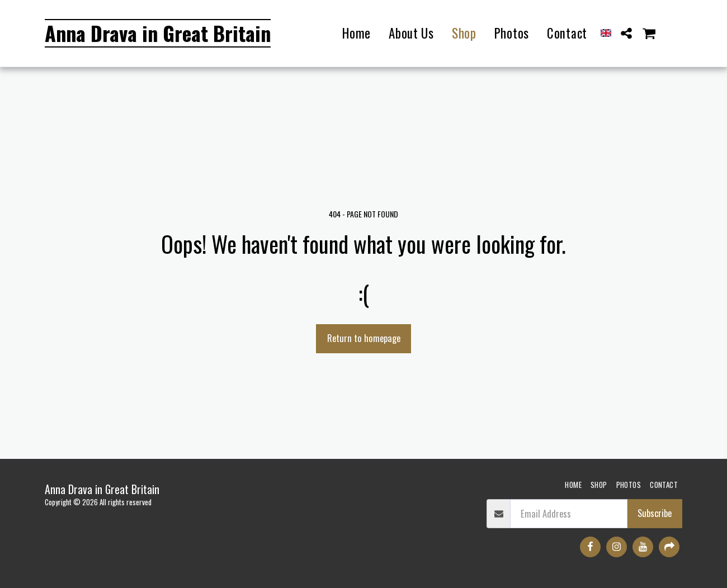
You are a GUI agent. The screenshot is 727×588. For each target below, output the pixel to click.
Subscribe (655, 513)
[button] (627, 33)
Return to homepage (364, 338)
